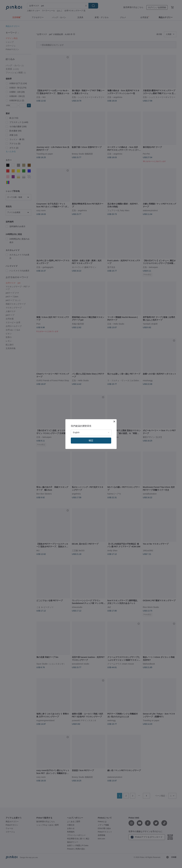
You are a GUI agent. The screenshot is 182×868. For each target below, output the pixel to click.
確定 (91, 440)
